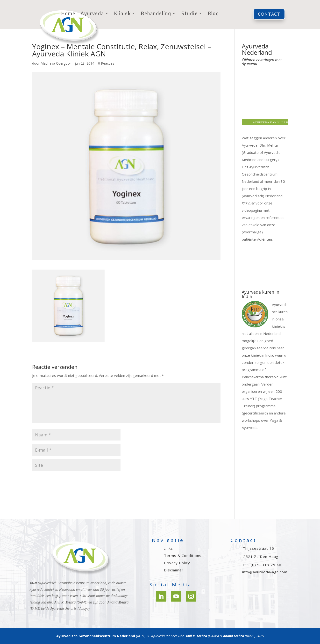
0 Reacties (106, 63)
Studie (190, 14)
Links (168, 548)
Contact (269, 14)
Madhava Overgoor (56, 63)
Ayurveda (92, 14)
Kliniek (123, 14)
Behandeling (156, 14)
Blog (213, 14)
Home (68, 14)
